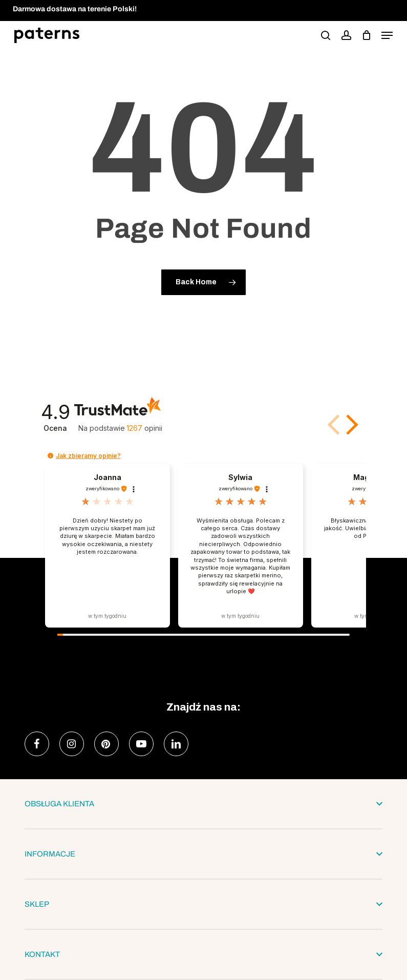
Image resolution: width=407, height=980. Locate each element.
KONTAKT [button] (203, 954)
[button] (387, 35)
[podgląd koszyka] (366, 35)
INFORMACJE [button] (203, 854)
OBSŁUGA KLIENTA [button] (203, 804)
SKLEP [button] (203, 904)
